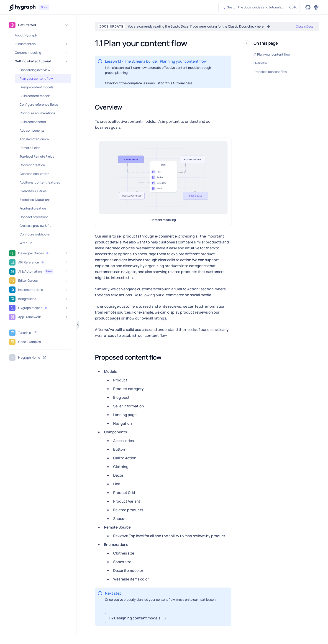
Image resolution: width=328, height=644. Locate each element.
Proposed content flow (270, 72)
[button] (47, 253)
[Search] (259, 7)
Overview (260, 63)
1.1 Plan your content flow (272, 54)
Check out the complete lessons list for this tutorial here (149, 83)
